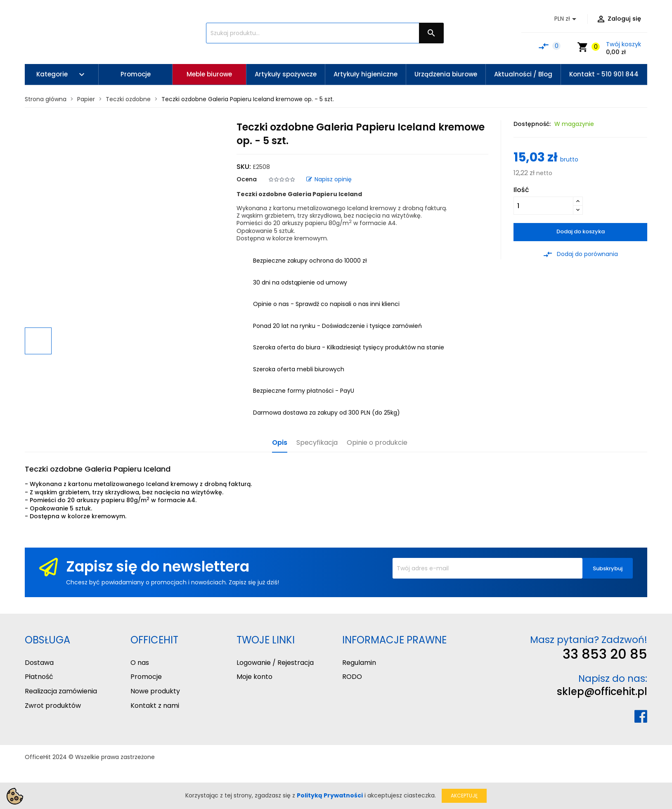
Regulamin (359, 663)
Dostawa (39, 663)
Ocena (247, 179)
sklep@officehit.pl (602, 692)
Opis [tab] (280, 443)
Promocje (146, 677)
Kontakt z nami (155, 706)
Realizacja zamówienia (61, 691)
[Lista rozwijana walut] (567, 19)
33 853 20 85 (605, 654)
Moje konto (254, 677)
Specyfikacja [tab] (317, 443)
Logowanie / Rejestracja (275, 663)
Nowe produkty (155, 691)
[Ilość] (543, 206)
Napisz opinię (329, 179)
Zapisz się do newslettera (158, 566)
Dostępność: (532, 124)
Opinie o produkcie (377, 443)
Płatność (39, 677)
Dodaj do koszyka (581, 231)
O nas (140, 663)
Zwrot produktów (53, 706)
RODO (352, 677)
